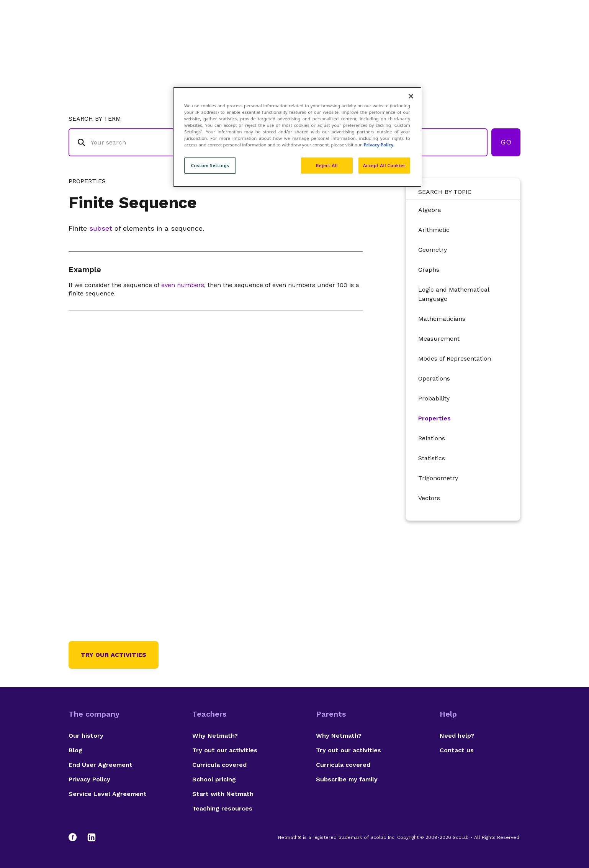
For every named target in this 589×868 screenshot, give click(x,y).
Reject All (327, 165)
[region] (297, 137)
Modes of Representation (455, 359)
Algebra (430, 210)
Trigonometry (438, 478)
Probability (434, 398)
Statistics (432, 458)
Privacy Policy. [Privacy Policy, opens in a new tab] (379, 145)
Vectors (429, 498)
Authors (407, 37)
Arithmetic (434, 230)
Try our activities (114, 655)
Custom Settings (210, 165)
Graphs (429, 270)
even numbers (183, 285)
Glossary (365, 37)
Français (505, 37)
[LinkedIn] (92, 837)
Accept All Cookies (384, 165)
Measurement (439, 339)
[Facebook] (76, 837)
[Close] (411, 96)
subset (101, 228)
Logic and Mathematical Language (454, 294)
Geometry (433, 250)
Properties (434, 418)
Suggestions (456, 37)
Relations (432, 438)
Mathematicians (442, 319)
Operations (434, 378)
